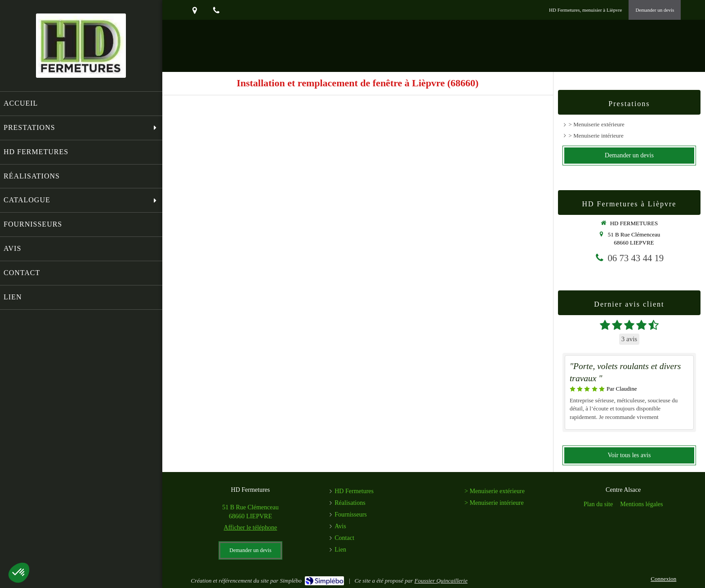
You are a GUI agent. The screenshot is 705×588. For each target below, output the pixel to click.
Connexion (663, 579)
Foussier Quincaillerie (441, 581)
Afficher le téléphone (251, 528)
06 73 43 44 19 (636, 258)
